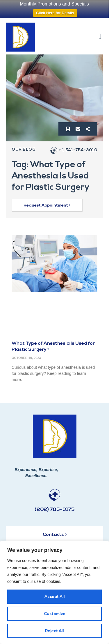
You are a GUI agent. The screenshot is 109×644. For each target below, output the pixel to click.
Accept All (55, 597)
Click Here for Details (55, 13)
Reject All (54, 631)
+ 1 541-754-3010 (78, 150)
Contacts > (55, 535)
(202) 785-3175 (55, 510)
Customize (55, 614)
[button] (100, 36)
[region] (54, 592)
